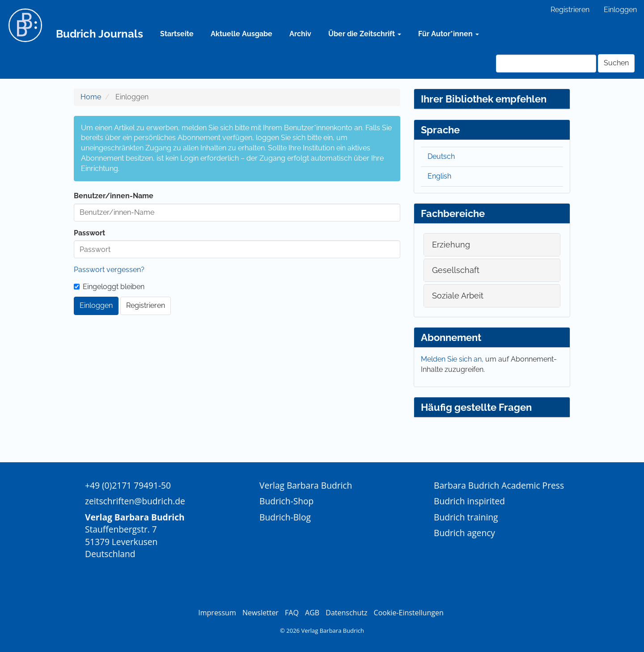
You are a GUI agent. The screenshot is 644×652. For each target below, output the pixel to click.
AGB (312, 613)
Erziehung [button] (451, 245)
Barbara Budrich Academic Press (499, 485)
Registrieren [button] (146, 305)
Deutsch (441, 156)
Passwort (89, 233)
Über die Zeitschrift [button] (365, 34)
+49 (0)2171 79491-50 (128, 485)
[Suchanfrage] (546, 64)
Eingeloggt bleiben (109, 287)
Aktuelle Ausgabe (241, 34)
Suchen (616, 63)
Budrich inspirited (469, 501)
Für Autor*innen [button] (449, 34)
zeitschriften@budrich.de (135, 501)
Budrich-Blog (285, 517)
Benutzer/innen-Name (114, 196)
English (439, 176)
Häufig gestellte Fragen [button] (476, 407)
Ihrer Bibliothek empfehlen (484, 99)
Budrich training (466, 517)
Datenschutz (346, 613)
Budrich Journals (100, 34)
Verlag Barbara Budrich (306, 485)
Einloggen (620, 10)
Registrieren (570, 10)
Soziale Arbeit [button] (458, 296)
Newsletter (261, 613)
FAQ (292, 613)
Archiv (300, 34)
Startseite (177, 34)
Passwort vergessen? (109, 270)
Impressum (217, 613)
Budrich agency (464, 533)
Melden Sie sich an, (453, 359)
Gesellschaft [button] (456, 270)
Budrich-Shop (286, 501)
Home (91, 97)
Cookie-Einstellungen (409, 613)
